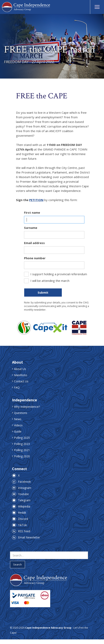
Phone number (35, 258)
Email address (34, 243)
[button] (97, 7)
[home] (26, 7)
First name (32, 212)
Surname (31, 228)
